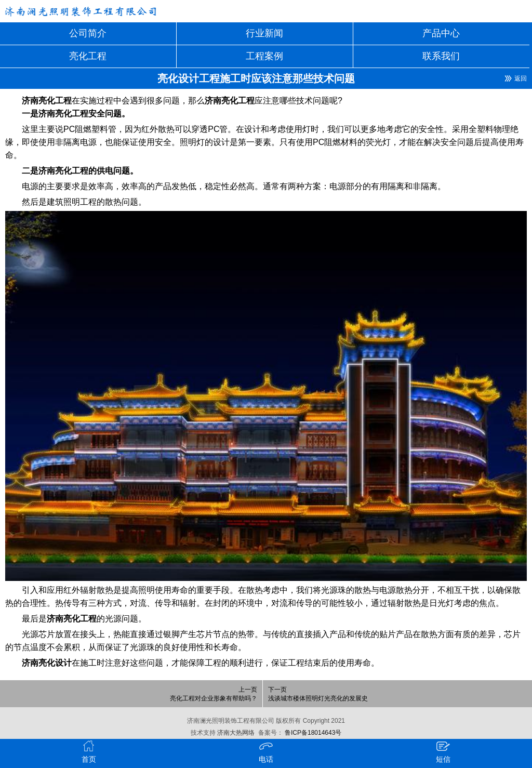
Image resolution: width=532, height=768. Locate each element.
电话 (266, 751)
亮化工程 (88, 56)
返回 (521, 78)
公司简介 (88, 33)
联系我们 (441, 56)
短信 (443, 751)
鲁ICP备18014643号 (312, 733)
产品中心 (441, 33)
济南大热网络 (235, 733)
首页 (89, 751)
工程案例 (264, 56)
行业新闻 (264, 33)
